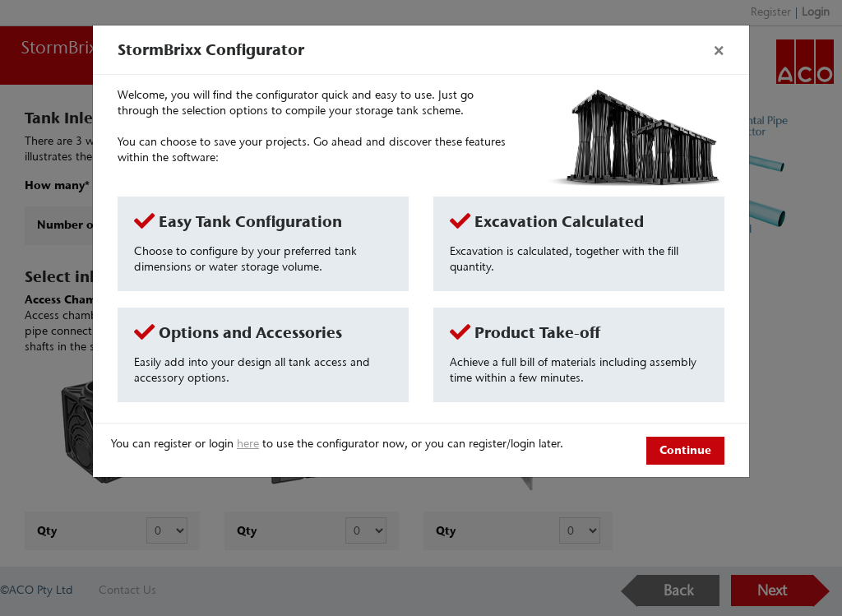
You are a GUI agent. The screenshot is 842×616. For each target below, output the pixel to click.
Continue (685, 450)
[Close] (719, 49)
